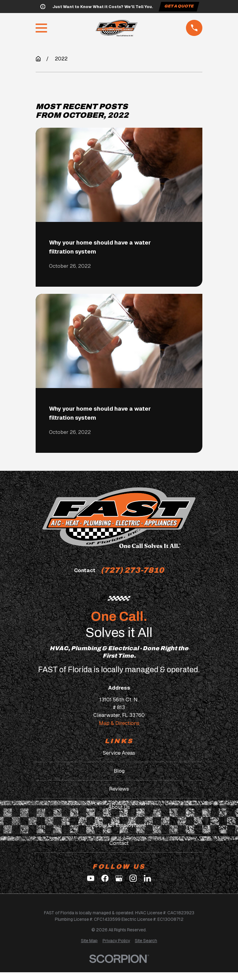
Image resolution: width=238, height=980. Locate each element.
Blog (119, 771)
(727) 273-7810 (132, 570)
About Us (119, 807)
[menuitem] (89, 941)
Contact (119, 843)
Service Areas (119, 753)
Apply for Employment (119, 825)
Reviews (119, 789)
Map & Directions (119, 723)
